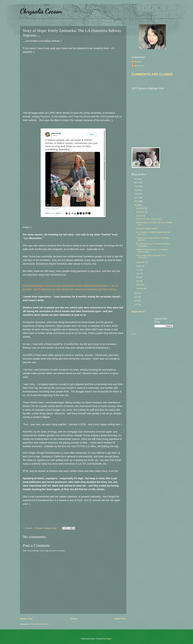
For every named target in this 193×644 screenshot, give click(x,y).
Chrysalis (138, 62)
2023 (136, 190)
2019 (136, 205)
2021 (136, 198)
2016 (136, 301)
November (141, 212)
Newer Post (26, 619)
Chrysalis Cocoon (41, 11)
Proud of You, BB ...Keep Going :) (149, 219)
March (139, 285)
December (141, 208)
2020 (136, 201)
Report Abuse (138, 312)
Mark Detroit (139, 66)
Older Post (120, 619)
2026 (136, 179)
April (138, 281)
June (139, 273)
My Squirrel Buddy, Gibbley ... (147, 228)
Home (74, 619)
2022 (136, 194)
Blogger (108, 639)
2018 (136, 293)
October (140, 216)
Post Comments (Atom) (40, 624)
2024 (136, 186)
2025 (136, 183)
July (138, 270)
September (141, 262)
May (138, 277)
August (139, 266)
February (140, 288)
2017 (136, 297)
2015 (136, 304)
